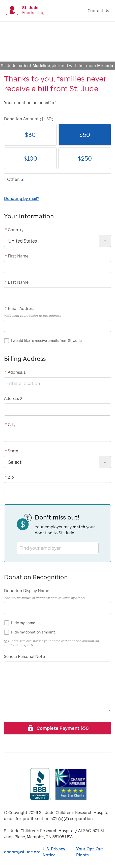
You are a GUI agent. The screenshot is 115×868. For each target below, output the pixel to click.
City (10, 425)
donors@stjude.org (22, 852)
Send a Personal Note (24, 656)
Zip (9, 477)
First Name (17, 256)
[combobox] (20, 548)
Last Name (17, 282)
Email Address (20, 308)
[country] (57, 241)
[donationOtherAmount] (57, 179)
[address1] (57, 383)
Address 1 (15, 372)
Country (14, 230)
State (12, 451)
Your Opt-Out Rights (90, 852)
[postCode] (57, 488)
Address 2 (13, 398)
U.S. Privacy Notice (54, 852)
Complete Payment (58, 728)
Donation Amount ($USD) (29, 119)
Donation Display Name (27, 591)
